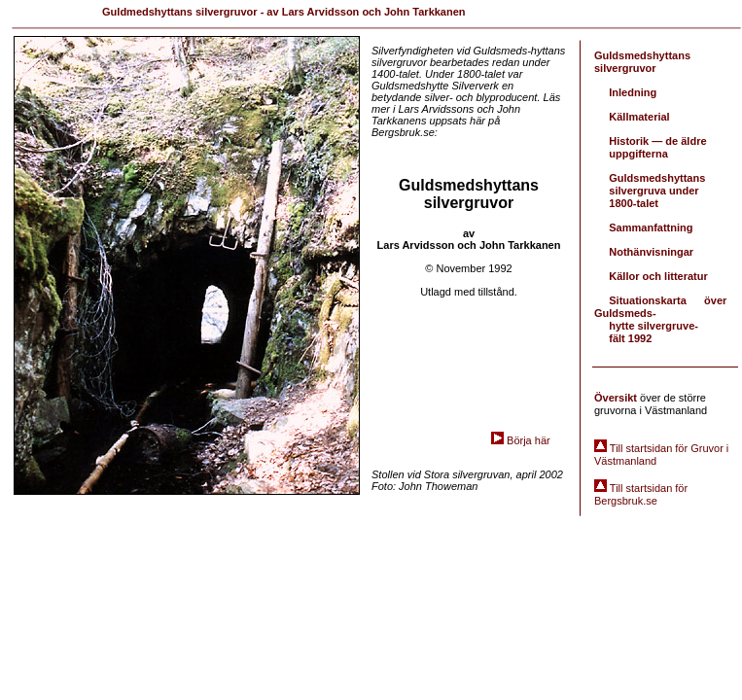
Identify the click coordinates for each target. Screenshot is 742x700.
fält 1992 (630, 338)
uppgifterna (638, 154)
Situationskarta (649, 300)
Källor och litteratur (658, 276)
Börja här (529, 440)
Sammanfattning (651, 227)
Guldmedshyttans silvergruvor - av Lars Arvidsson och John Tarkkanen (284, 12)
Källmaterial (639, 117)
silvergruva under (654, 191)
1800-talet (634, 203)
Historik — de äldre (657, 141)
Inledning (633, 92)
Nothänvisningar (651, 252)
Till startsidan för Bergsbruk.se (641, 494)
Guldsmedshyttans (657, 178)
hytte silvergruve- (654, 326)
